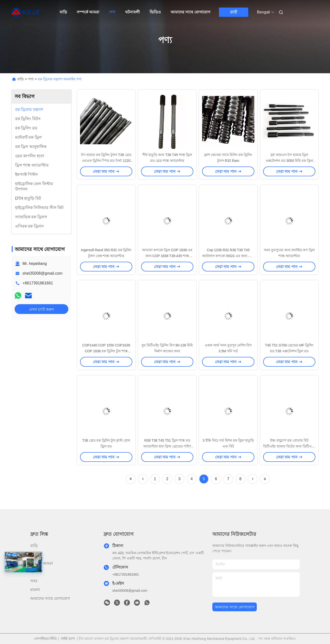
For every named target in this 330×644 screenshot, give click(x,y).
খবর (34, 581)
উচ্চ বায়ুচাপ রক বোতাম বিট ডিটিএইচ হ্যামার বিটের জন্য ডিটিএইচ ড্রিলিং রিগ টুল (289, 446)
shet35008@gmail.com (42, 273)
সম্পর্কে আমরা (88, 12)
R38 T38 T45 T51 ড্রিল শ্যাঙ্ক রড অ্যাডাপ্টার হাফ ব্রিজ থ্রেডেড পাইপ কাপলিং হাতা (167, 446)
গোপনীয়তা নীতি (46, 639)
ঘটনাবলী (133, 12)
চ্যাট (234, 12)
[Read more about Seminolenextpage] (131, 479)
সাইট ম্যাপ (68, 639)
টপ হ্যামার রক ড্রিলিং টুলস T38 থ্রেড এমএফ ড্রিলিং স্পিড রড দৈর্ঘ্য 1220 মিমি (106, 161)
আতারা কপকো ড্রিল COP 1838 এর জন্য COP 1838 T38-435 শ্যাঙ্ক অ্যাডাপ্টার (167, 256)
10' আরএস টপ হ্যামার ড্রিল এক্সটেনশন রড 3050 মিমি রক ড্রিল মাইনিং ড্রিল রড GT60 (289, 161)
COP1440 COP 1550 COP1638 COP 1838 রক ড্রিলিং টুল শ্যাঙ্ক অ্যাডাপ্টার (106, 351)
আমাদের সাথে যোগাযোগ (190, 12)
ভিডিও (155, 12)
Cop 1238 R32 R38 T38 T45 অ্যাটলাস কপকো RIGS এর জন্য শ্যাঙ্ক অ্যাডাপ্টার (228, 256)
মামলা (35, 590)
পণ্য (112, 12)
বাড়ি (63, 12)
